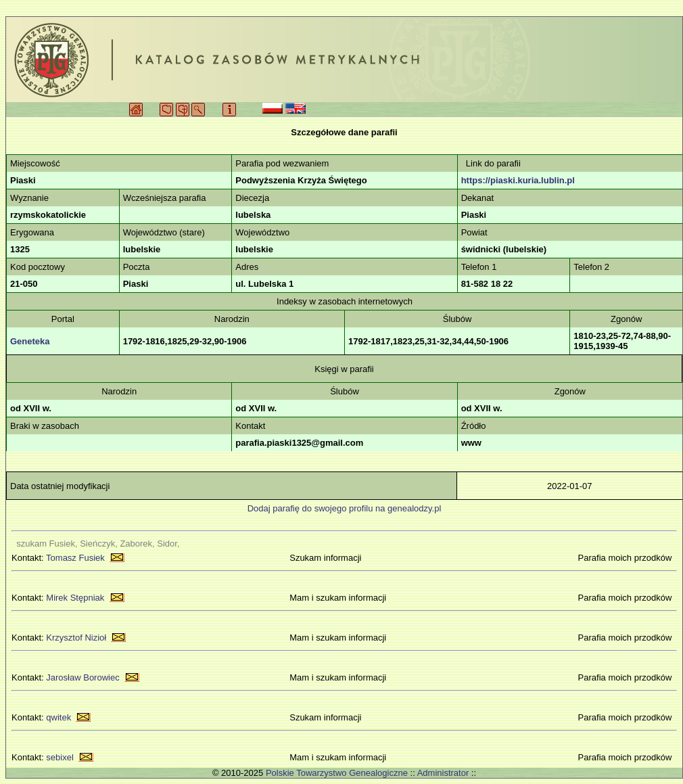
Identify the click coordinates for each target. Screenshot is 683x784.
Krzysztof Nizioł (76, 638)
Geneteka (30, 341)
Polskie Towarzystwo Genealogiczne (337, 773)
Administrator (443, 773)
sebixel (60, 757)
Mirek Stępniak (75, 598)
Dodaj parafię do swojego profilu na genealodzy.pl (345, 508)
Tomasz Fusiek (75, 558)
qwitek (58, 717)
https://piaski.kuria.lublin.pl (518, 180)
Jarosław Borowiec (83, 677)
